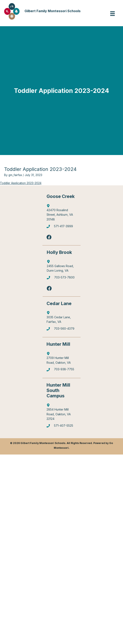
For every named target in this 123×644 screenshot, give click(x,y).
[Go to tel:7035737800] (62, 279)
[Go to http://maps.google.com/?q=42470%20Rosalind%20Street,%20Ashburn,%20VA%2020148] (62, 213)
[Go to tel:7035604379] (62, 330)
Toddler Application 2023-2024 (21, 183)
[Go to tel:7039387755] (62, 370)
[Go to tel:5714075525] (62, 427)
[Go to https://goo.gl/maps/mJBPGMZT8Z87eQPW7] (62, 318)
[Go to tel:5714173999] (62, 227)
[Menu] (112, 14)
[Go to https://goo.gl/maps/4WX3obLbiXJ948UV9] (62, 359)
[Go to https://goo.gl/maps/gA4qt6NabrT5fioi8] (62, 413)
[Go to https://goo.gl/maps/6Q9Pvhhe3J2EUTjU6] (62, 267)
